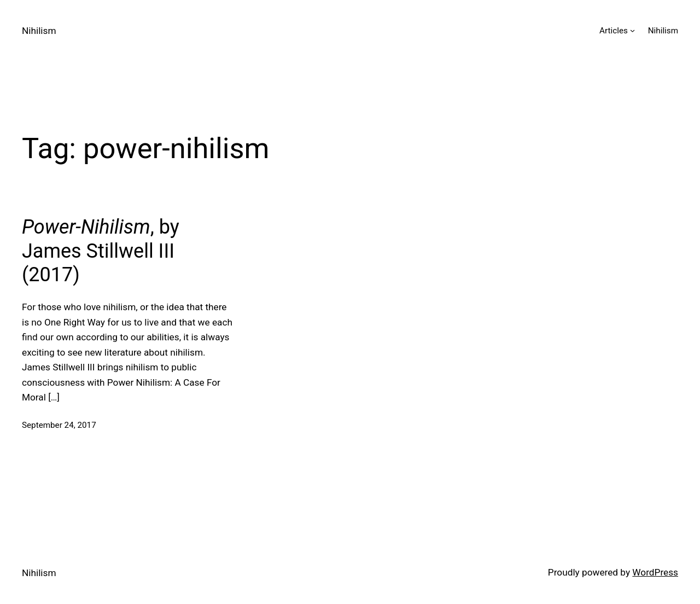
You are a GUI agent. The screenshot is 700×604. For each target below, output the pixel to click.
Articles (614, 31)
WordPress (655, 572)
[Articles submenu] (632, 30)
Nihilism (39, 31)
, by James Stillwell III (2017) (101, 251)
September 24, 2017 (59, 425)
